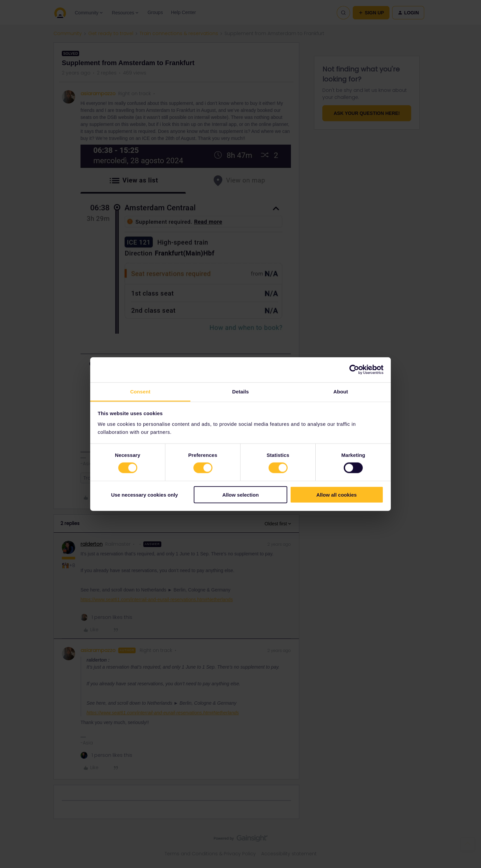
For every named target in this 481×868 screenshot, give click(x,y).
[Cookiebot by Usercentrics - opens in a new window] (354, 370)
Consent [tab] (140, 391)
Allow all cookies (337, 494)
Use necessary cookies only (144, 494)
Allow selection (240, 494)
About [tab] (341, 391)
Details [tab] (240, 391)
